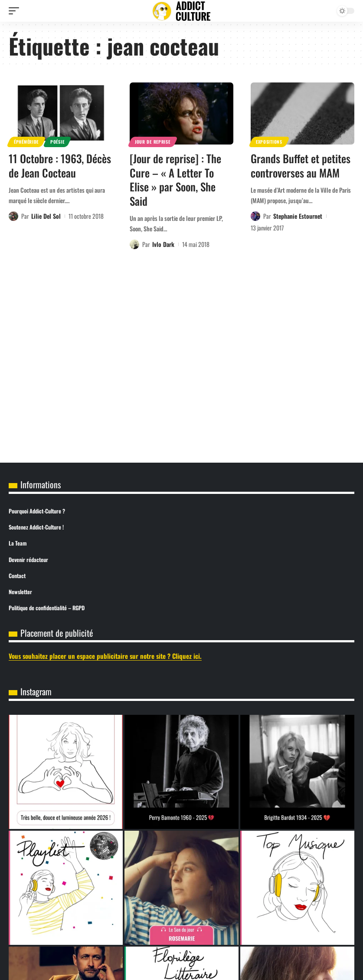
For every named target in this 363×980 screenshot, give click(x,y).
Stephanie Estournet (298, 216)
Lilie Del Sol (46, 216)
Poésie (57, 142)
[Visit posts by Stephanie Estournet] (255, 216)
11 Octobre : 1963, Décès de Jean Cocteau (60, 165)
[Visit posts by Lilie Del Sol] (13, 216)
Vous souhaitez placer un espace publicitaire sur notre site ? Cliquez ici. (105, 656)
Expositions (269, 142)
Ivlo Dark (163, 244)
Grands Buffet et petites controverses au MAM (301, 165)
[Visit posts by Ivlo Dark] (134, 244)
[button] (16, 11)
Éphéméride (26, 142)
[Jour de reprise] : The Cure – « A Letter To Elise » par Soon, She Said (175, 179)
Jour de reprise (153, 142)
